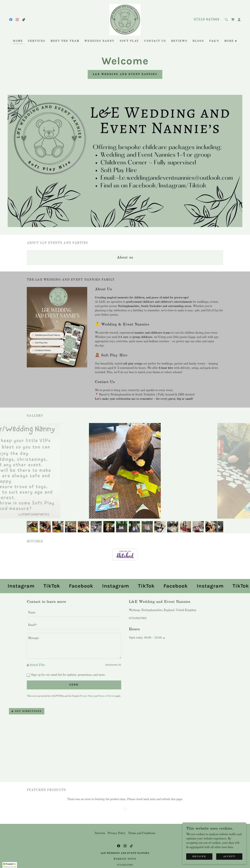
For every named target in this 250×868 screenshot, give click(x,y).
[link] (11, 20)
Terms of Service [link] (107, 696)
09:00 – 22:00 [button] (153, 638)
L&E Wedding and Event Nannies (125, 74)
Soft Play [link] (129, 41)
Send (74, 685)
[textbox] (74, 612)
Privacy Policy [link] (87, 696)
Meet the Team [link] (65, 41)
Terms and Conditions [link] (142, 829)
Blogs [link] (198, 41)
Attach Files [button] (37, 665)
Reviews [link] (179, 41)
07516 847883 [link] (207, 20)
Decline (199, 857)
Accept (229, 857)
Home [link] (18, 41)
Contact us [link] (155, 41)
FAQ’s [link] (214, 41)
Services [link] (37, 41)
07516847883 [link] (138, 618)
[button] (239, 20)
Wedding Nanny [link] (99, 41)
